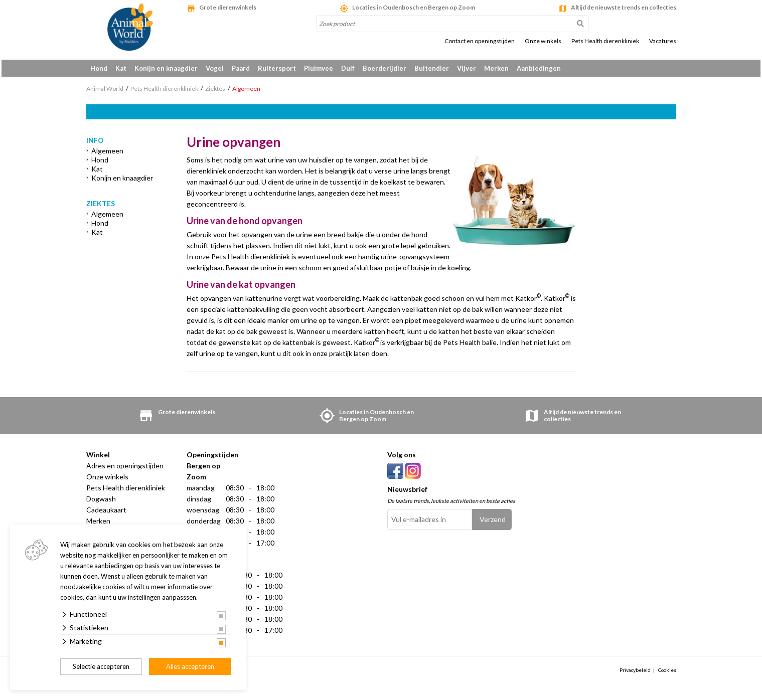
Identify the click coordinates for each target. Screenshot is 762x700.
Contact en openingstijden (480, 41)
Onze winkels (543, 41)
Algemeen (107, 154)
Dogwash (101, 502)
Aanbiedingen (539, 68)
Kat (121, 68)
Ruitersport (277, 68)
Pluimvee (319, 68)
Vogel (215, 68)
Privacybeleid (635, 673)
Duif (348, 68)
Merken (496, 68)
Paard (241, 68)
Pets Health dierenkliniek (605, 41)
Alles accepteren (190, 666)
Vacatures (663, 41)
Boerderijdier (385, 68)
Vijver (467, 68)
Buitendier (432, 68)
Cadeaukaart (106, 513)
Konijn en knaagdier (166, 68)
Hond (99, 68)
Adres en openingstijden (125, 469)
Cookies (667, 673)
